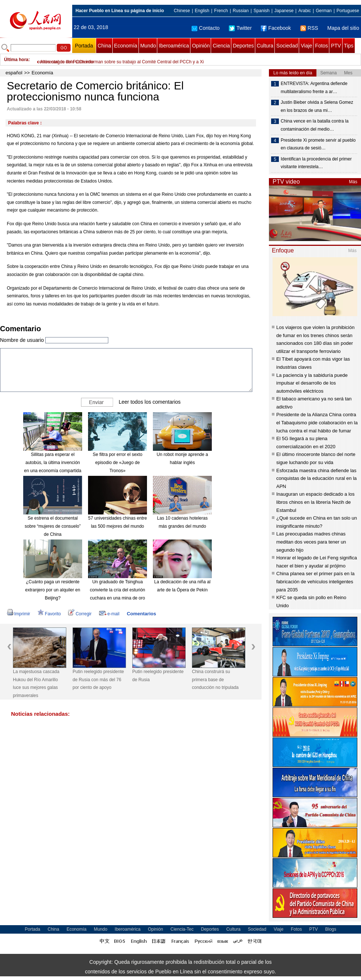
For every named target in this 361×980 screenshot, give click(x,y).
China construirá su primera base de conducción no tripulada (215, 680)
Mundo (148, 46)
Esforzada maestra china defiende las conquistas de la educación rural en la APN (316, 478)
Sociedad (287, 46)
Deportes (243, 46)
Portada (84, 46)
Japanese (284, 11)
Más (353, 182)
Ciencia (221, 46)
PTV (336, 46)
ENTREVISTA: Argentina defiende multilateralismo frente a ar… (314, 88)
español (14, 73)
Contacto (206, 28)
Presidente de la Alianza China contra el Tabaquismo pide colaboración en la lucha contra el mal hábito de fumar (317, 422)
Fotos (321, 46)
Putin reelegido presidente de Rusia (158, 676)
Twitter (240, 28)
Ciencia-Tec (182, 929)
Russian (241, 11)
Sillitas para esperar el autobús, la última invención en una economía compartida (52, 462)
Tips (349, 46)
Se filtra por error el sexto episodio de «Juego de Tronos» (118, 462)
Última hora (16, 60)
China (104, 46)
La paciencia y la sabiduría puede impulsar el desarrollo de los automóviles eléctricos (312, 383)
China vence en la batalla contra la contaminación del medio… (315, 125)
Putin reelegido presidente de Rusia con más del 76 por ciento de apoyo (98, 680)
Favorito (49, 614)
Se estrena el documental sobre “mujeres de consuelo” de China (53, 526)
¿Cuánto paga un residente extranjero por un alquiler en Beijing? (52, 590)
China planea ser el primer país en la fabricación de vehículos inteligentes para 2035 (315, 581)
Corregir (80, 614)
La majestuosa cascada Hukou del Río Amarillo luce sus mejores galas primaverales (36, 684)
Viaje (306, 46)
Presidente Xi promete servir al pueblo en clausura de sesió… (318, 144)
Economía (126, 46)
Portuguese (348, 11)
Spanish (261, 11)
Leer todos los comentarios (150, 402)
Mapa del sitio (343, 28)
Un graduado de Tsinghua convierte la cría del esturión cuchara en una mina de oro (118, 590)
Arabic (305, 11)
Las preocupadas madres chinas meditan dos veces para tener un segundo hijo (311, 542)
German (324, 11)
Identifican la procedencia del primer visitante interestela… (316, 163)
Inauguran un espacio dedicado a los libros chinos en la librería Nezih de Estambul (316, 502)
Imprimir (19, 614)
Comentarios (141, 614)
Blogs (331, 929)
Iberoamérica (174, 46)
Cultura (265, 46)
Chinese (182, 11)
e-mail (109, 614)
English (202, 11)
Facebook (276, 28)
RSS (309, 28)
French (221, 11)
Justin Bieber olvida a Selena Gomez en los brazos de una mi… (317, 106)
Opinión (201, 46)
